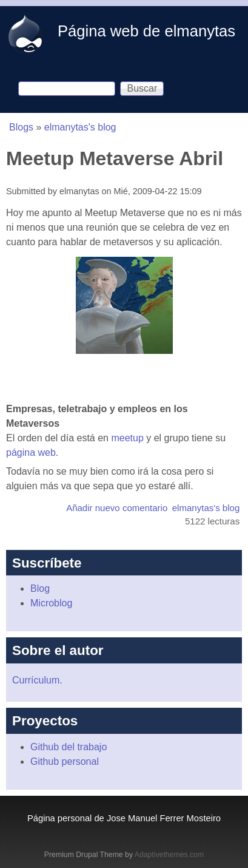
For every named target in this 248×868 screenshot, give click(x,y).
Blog (40, 588)
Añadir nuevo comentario (117, 508)
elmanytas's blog (80, 127)
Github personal (65, 761)
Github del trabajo (69, 747)
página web (31, 453)
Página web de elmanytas (146, 31)
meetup (127, 438)
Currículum (36, 680)
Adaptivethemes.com (169, 855)
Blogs (21, 127)
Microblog (51, 603)
